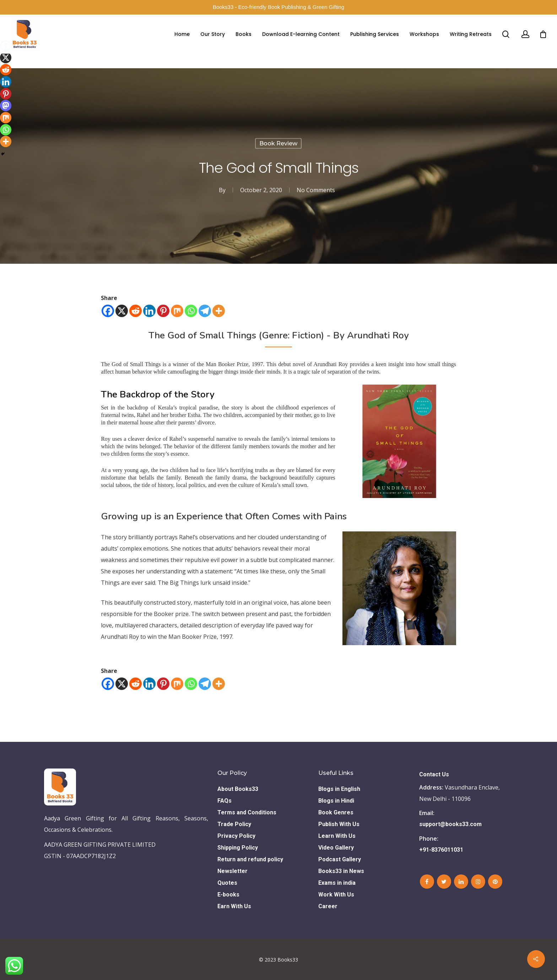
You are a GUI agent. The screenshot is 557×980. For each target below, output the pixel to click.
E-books (228, 895)
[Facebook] (108, 311)
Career (328, 906)
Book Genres (336, 812)
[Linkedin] (149, 311)
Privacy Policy (236, 836)
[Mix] (177, 311)
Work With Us (336, 895)
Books (244, 34)
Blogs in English (339, 789)
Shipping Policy (238, 848)
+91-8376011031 (441, 850)
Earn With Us (234, 906)
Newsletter (232, 871)
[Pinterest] (163, 311)
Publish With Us (339, 824)
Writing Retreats (471, 34)
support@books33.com (450, 824)
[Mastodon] (6, 106)
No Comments (316, 190)
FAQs (225, 801)
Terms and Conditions (247, 812)
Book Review (278, 143)
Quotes (227, 883)
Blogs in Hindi (336, 801)
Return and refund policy (250, 859)
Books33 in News (341, 871)
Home (182, 34)
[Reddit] (136, 311)
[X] (122, 311)
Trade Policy (234, 824)
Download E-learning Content (301, 34)
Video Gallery (336, 848)
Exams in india (337, 883)
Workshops (424, 34)
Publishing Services (375, 34)
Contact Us (434, 774)
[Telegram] (205, 311)
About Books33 (238, 789)
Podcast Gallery (340, 859)
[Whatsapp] (191, 311)
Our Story (213, 34)
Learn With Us (337, 836)
